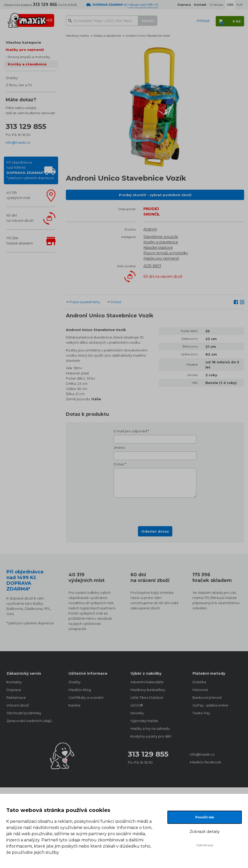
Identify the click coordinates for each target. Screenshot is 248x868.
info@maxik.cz (18, 142)
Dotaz (116, 302)
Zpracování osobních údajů (29, 721)
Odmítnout (205, 845)
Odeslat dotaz (155, 531)
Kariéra (74, 705)
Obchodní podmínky (24, 713)
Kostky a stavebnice (27, 64)
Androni (150, 229)
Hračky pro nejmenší (25, 50)
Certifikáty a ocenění (86, 697)
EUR (240, 5)
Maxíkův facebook (206, 762)
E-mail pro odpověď (130, 431)
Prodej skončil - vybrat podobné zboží (155, 195)
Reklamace (16, 697)
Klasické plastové (158, 248)
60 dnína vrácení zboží (20, 218)
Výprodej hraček (144, 721)
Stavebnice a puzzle (161, 237)
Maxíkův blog (80, 690)
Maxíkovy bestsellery (148, 690)
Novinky (137, 713)
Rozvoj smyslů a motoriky (29, 57)
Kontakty (14, 682)
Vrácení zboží (18, 705)
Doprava (14, 690)
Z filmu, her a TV (19, 85)
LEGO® (137, 705)
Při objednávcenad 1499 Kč (30, 170)
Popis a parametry (85, 302)
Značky (12, 78)
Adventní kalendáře (147, 682)
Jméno (119, 448)
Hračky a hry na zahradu (150, 728)
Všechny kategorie (23, 42)
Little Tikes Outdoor (147, 697)
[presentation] (155, 510)
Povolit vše (205, 817)
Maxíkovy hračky (78, 36)
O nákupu (217, 5)
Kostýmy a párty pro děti (151, 736)
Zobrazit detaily (205, 831)
